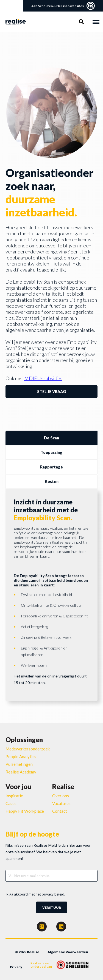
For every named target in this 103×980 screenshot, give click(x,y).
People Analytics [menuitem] (21, 756)
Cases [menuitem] (11, 803)
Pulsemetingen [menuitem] (19, 764)
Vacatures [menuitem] (61, 803)
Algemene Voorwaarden (68, 952)
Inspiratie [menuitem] (14, 796)
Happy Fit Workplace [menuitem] (25, 811)
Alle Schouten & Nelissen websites (63, 6)
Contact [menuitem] (60, 811)
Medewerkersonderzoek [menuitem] (28, 749)
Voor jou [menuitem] (18, 786)
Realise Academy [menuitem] (21, 772)
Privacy (16, 967)
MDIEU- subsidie (43, 378)
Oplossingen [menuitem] (24, 740)
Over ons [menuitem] (61, 796)
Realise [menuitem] (63, 786)
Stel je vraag (51, 392)
